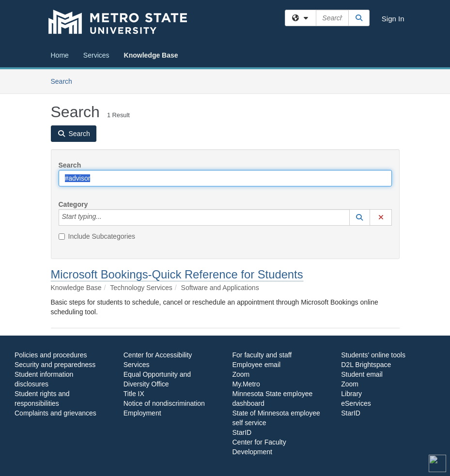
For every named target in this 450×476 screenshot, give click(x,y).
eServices (356, 403)
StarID (242, 432)
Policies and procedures (51, 355)
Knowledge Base (151, 55)
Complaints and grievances (55, 413)
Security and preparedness (55, 365)
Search (65, 81)
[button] (360, 217)
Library (351, 394)
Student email (362, 374)
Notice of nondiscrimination (164, 403)
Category (73, 204)
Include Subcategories (97, 236)
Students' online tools (373, 355)
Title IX (134, 394)
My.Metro (246, 384)
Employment (142, 413)
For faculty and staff (262, 355)
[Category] (107, 217)
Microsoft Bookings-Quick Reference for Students (177, 274)
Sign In (393, 19)
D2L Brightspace (366, 365)
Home (60, 55)
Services (96, 55)
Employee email (257, 365)
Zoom (241, 374)
